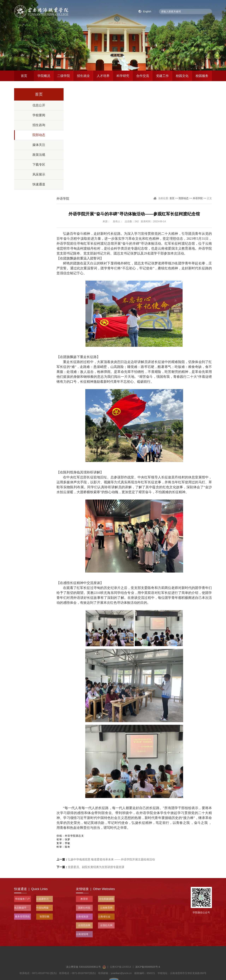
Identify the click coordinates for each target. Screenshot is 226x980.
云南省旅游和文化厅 (87, 917)
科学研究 (123, 76)
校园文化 (182, 76)
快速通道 (39, 184)
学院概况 (44, 76)
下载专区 (39, 165)
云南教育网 (106, 908)
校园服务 (202, 76)
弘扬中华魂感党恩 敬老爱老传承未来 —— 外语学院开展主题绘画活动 (106, 859)
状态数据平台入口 (24, 908)
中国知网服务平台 (46, 908)
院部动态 (39, 135)
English (147, 11)
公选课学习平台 (45, 899)
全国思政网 (84, 925)
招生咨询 (39, 125)
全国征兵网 (106, 925)
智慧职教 (44, 917)
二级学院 (64, 76)
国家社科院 (84, 908)
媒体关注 (39, 145)
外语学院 (198, 198)
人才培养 (103, 76)
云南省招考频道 (85, 934)
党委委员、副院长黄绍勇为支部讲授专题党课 (90, 867)
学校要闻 (39, 115)
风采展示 (39, 174)
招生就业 (83, 76)
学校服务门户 (22, 899)
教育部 (84, 899)
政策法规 (39, 155)
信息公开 (39, 105)
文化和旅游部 (106, 899)
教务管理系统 (22, 917)
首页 (24, 76)
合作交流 (143, 76)
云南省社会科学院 (108, 917)
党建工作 (162, 76)
